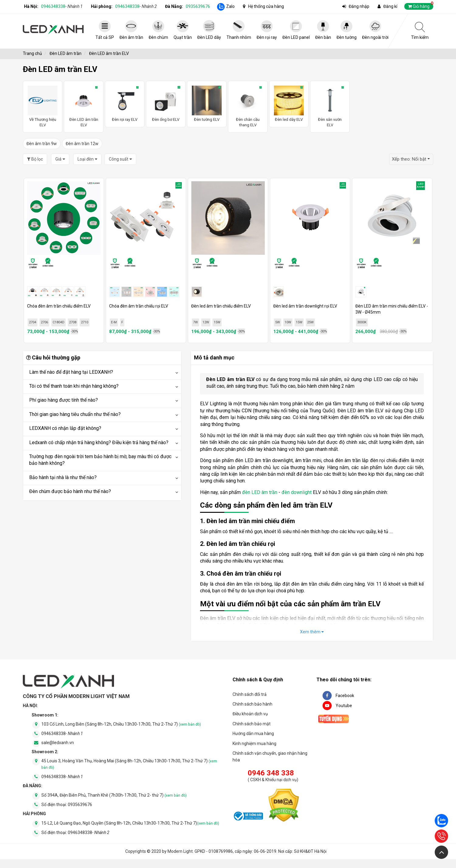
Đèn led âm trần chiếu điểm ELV (221, 306)
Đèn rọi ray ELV (125, 104)
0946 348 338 (271, 773)
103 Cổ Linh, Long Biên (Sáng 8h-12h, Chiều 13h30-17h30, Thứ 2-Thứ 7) (121, 724)
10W (288, 322)
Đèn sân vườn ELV (330, 106)
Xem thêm (312, 632)
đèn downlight (297, 492)
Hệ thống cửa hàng (266, 6)
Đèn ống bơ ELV (166, 104)
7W (195, 322)
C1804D (59, 322)
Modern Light (180, 851)
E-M (114, 322)
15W (217, 322)
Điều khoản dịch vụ (250, 714)
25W (310, 322)
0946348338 (62, 6)
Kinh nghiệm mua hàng (254, 744)
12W (206, 322)
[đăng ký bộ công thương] (248, 817)
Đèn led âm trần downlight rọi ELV (305, 306)
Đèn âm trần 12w (82, 144)
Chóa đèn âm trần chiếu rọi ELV (139, 306)
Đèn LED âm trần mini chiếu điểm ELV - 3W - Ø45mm (392, 309)
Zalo (230, 6)
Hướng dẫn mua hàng (253, 734)
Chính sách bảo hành (252, 704)
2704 (33, 322)
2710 (85, 322)
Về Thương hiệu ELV (43, 106)
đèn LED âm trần (260, 492)
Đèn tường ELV (207, 104)
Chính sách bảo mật (252, 724)
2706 (44, 322)
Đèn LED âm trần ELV (84, 106)
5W (278, 322)
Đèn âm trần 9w (42, 144)
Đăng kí (390, 6)
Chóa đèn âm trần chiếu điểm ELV (59, 306)
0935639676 (198, 6)
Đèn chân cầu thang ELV (248, 106)
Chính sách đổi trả (250, 694)
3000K (362, 322)
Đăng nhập (359, 6)
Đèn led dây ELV (289, 104)
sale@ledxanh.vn (58, 743)
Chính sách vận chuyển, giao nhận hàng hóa (270, 757)
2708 (73, 322)
